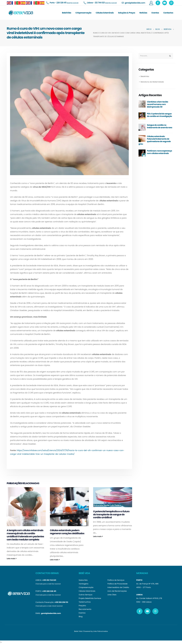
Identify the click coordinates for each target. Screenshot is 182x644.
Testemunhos (85, 602)
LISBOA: (39, 580)
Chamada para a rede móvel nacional (49, 606)
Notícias (143, 13)
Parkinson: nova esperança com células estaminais (159, 152)
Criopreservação (83, 13)
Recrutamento (85, 609)
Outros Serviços (86, 595)
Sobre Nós (83, 580)
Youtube (147, 611)
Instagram (155, 611)
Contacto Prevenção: (45, 602)
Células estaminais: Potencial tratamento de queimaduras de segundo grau (155, 140)
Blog (81, 616)
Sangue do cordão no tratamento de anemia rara (159, 126)
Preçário (82, 606)
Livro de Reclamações (117, 591)
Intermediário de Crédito (118, 587)
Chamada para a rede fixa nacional (48, 584)
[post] (142, 104)
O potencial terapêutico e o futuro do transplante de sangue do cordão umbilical (111, 514)
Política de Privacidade (117, 584)
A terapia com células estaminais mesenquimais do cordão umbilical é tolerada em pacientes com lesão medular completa (25, 535)
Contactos (168, 13)
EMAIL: (38, 613)
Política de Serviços (116, 580)
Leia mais (12, 559)
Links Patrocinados (100, 631)
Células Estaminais (105, 13)
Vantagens (84, 584)
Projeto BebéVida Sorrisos (90, 598)
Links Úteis (112, 595)
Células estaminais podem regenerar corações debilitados (67, 532)
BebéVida (66, 13)
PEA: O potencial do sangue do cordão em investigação (159, 115)
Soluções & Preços (127, 13)
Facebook (140, 611)
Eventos (155, 13)
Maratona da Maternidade (152, 82)
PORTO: (39, 591)
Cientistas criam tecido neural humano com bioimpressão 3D (158, 104)
